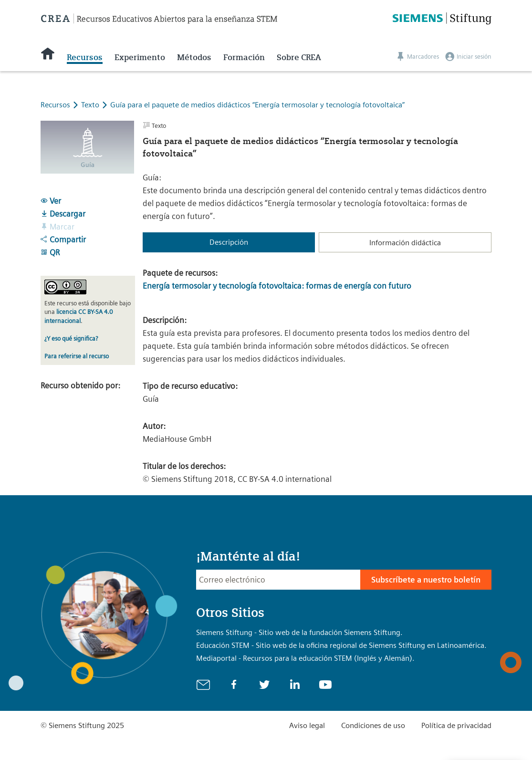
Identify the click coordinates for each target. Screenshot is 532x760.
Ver (51, 201)
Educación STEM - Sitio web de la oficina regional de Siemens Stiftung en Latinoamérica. (341, 645)
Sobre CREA (299, 57)
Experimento (140, 57)
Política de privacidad (456, 725)
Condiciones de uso (373, 725)
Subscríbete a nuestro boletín (426, 580)
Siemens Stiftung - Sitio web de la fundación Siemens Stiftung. (299, 632)
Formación (244, 57)
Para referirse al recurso (77, 356)
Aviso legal (307, 725)
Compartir (63, 239)
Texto (91, 105)
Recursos (85, 57)
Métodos (194, 57)
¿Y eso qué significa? (71, 338)
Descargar (63, 214)
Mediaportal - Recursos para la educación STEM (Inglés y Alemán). (305, 658)
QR (50, 252)
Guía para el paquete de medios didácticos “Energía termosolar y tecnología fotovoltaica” (257, 105)
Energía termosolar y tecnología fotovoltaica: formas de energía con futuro (277, 286)
